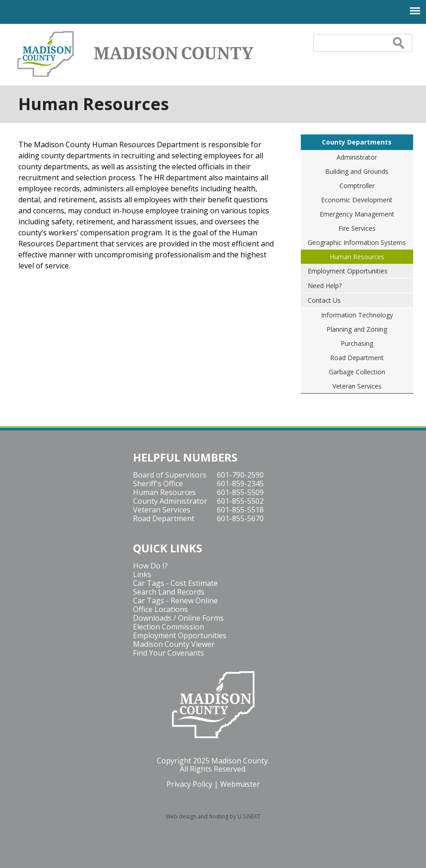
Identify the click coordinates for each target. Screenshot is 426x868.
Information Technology (357, 315)
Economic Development (357, 200)
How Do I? (150, 566)
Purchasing (357, 343)
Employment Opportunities (348, 271)
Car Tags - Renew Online (175, 601)
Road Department (357, 358)
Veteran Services (357, 386)
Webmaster (240, 784)
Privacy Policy (189, 784)
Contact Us (324, 300)
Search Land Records (169, 592)
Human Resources (357, 257)
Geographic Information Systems (357, 242)
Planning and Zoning (357, 329)
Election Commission (169, 627)
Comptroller (357, 186)
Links (142, 574)
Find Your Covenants (169, 653)
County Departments (357, 142)
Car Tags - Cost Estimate (175, 583)
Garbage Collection (357, 372)
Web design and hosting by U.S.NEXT (213, 816)
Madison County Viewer (174, 644)
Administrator (357, 157)
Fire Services (357, 228)
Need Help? (325, 286)
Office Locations (160, 609)
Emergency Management (357, 214)
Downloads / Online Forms (178, 618)
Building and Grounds (357, 171)
